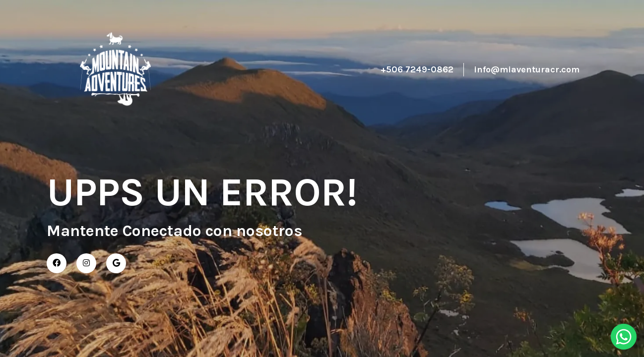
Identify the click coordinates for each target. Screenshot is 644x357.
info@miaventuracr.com (527, 69)
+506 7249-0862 (417, 69)
